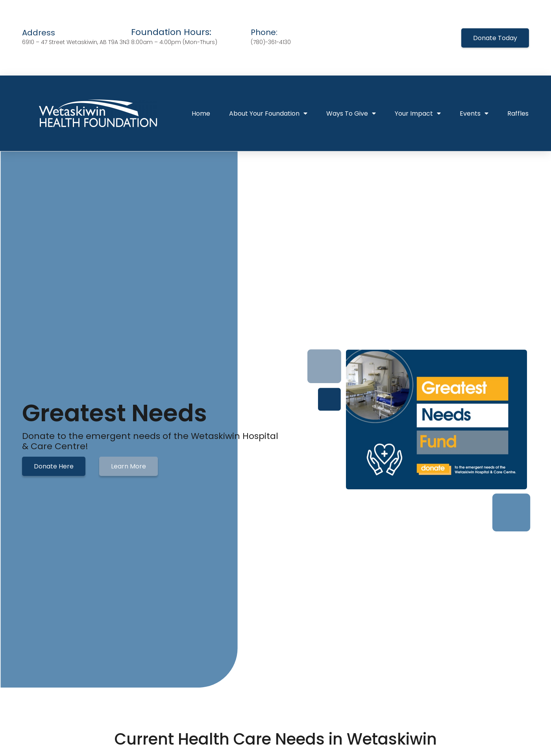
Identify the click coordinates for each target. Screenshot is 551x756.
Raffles (518, 113)
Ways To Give (351, 113)
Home (201, 113)
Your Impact (418, 113)
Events (474, 113)
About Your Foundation (268, 113)
